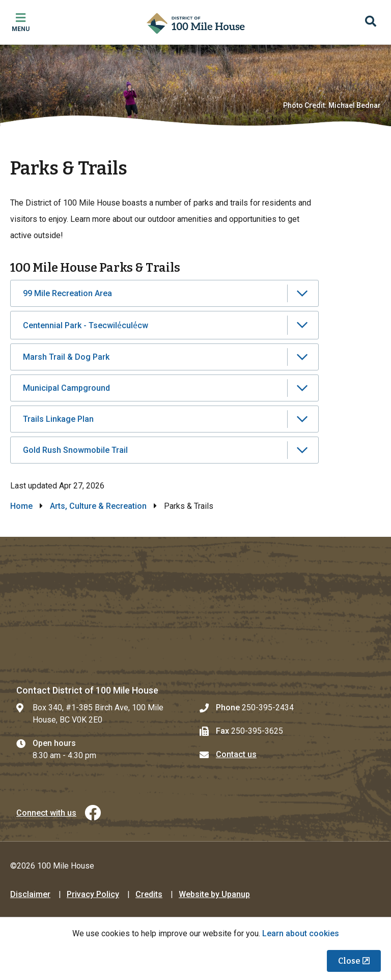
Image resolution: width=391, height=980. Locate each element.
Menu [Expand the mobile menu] (21, 29)
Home (21, 506)
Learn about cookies (301, 933)
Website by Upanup (214, 894)
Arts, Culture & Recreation (98, 506)
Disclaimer (30, 894)
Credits (149, 894)
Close (349, 961)
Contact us (236, 754)
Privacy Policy (93, 894)
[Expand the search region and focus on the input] (371, 22)
